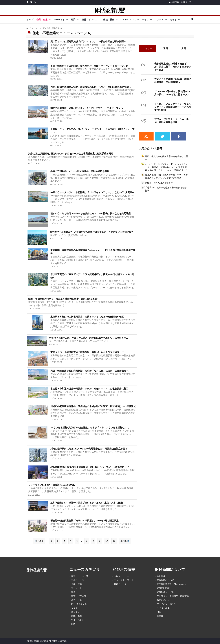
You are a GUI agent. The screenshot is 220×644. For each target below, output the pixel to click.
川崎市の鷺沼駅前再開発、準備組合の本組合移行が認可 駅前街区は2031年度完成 (93, 406)
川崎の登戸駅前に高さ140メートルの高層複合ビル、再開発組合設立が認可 (89, 449)
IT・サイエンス (128, 20)
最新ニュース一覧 (80, 576)
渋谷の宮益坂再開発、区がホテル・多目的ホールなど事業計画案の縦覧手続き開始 (71, 154)
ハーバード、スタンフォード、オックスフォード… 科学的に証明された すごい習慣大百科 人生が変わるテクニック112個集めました (166, 167)
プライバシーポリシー (167, 604)
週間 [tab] (166, 48)
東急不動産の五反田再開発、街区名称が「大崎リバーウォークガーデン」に (89, 66)
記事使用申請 (163, 588)
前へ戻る (39, 541)
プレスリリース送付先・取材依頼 (173, 596)
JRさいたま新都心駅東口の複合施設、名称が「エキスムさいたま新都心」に (90, 428)
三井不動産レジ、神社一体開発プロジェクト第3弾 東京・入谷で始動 (87, 503)
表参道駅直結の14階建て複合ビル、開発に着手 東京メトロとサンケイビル (173, 67)
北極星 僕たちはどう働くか (159, 183)
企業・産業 (42, 20)
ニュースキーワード (124, 580)
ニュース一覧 (39, 28)
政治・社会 (109, 20)
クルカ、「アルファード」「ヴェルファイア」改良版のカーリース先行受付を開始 (173, 107)
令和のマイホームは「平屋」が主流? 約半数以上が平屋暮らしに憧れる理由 (89, 338)
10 (106, 541)
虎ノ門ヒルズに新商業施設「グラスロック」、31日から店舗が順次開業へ (88, 41)
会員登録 (174, 2)
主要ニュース (78, 580)
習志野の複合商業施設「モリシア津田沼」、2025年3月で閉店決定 (85, 521)
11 (114, 541)
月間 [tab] (184, 48)
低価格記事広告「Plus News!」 (172, 584)
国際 (73, 624)
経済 (73, 20)
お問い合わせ (163, 600)
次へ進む (125, 541)
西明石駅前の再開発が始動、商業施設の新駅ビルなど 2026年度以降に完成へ (91, 87)
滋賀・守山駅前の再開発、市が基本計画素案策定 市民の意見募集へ (64, 299)
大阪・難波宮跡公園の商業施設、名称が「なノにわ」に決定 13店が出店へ (90, 371)
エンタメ (159, 20)
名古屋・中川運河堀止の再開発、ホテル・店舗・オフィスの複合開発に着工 (89, 389)
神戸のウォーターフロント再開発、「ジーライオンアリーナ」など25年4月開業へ (92, 192)
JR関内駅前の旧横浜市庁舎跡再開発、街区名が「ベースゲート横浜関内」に (90, 467)
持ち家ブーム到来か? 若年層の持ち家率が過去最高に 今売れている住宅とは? (91, 232)
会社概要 (161, 576)
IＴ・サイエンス (79, 604)
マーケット (59, 20)
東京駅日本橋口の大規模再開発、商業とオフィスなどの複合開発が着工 (87, 317)
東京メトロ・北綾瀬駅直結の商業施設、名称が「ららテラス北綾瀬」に (87, 352)
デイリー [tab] (148, 48)
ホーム (29, 28)
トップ (30, 20)
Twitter (160, 616)
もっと (173, 20)
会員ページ (186, 2)
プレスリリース (121, 576)
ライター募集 (163, 608)
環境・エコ (77, 616)
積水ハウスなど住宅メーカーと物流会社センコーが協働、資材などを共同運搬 (91, 213)
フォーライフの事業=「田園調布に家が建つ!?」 (53, 485)
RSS (159, 612)
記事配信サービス (165, 592)
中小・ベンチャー (80, 620)
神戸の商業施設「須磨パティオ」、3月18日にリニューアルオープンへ (87, 108)
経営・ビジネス (89, 20)
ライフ (145, 20)
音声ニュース (120, 584)
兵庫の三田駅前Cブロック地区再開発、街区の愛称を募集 (80, 171)
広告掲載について (165, 580)
